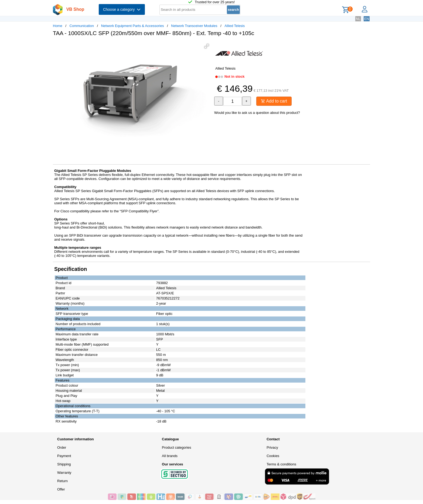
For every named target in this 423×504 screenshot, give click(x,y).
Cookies (273, 456)
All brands (170, 456)
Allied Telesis (235, 26)
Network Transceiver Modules (194, 26)
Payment (64, 456)
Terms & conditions (281, 464)
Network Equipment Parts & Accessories (133, 26)
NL (358, 19)
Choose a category (122, 9)
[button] (207, 46)
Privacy (272, 447)
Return (62, 481)
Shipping (64, 464)
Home (58, 26)
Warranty (64, 473)
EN (367, 19)
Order (62, 447)
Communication (82, 26)
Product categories (176, 447)
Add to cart (274, 101)
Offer (61, 489)
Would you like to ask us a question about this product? (257, 113)
